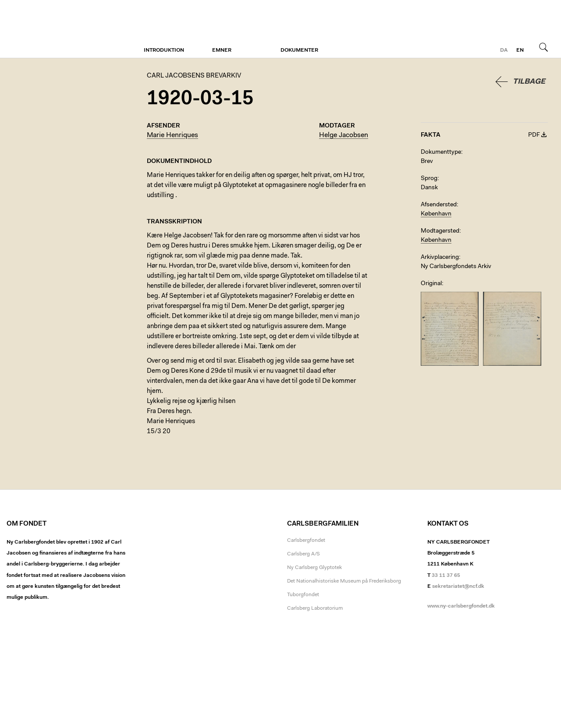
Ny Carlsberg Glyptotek (314, 568)
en (520, 50)
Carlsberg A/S (304, 554)
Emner (222, 50)
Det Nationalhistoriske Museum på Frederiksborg (344, 581)
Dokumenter (299, 50)
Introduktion (164, 50)
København (436, 214)
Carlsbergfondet (306, 541)
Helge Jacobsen (344, 135)
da (504, 50)
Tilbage (529, 82)
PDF (534, 135)
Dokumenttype (441, 152)
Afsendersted (439, 205)
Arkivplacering (440, 258)
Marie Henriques (172, 135)
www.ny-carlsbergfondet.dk (461, 606)
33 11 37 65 (446, 576)
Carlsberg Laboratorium (315, 608)
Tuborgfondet (303, 595)
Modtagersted (440, 231)
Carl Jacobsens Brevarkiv (46, 29)
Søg (543, 47)
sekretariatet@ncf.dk (458, 587)
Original (431, 284)
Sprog (429, 179)
